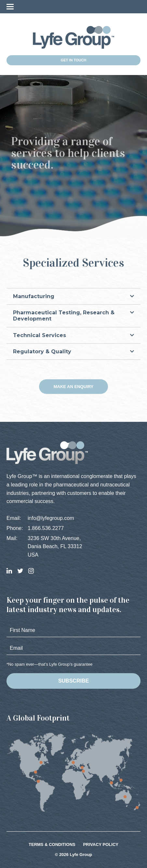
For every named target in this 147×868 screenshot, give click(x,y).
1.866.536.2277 (46, 528)
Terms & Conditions (52, 844)
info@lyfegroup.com (51, 518)
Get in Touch (74, 60)
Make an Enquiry (74, 387)
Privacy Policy (101, 844)
